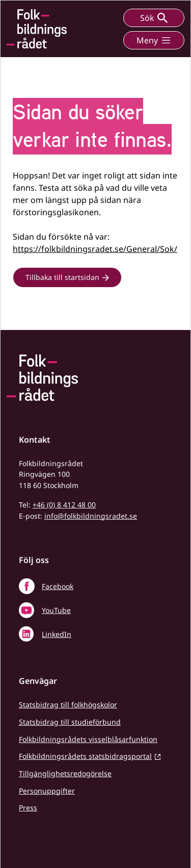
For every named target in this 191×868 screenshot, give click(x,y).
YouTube (56, 610)
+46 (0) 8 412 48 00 (64, 505)
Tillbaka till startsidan (62, 277)
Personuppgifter (47, 791)
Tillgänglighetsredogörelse (65, 773)
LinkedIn (57, 634)
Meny (154, 40)
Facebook (58, 586)
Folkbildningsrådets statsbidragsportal (85, 756)
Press (28, 808)
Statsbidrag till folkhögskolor (68, 705)
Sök (154, 18)
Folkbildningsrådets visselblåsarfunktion (88, 739)
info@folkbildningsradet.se (91, 516)
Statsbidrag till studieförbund (70, 722)
